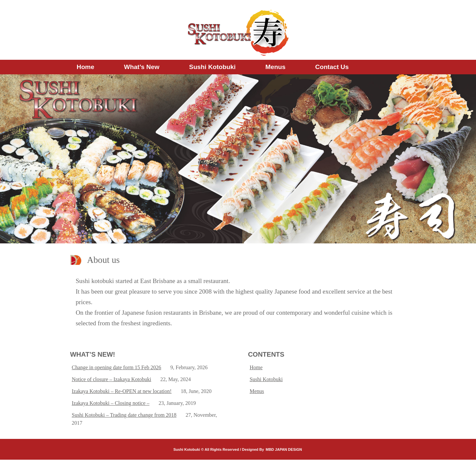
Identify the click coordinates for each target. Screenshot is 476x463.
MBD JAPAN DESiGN (284, 449)
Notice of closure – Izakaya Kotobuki (111, 379)
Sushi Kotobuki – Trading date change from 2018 (124, 415)
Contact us (332, 67)
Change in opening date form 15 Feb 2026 (117, 367)
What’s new (142, 67)
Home (85, 67)
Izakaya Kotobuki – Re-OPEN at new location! (122, 391)
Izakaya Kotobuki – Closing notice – (111, 403)
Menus (276, 67)
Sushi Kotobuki (212, 67)
